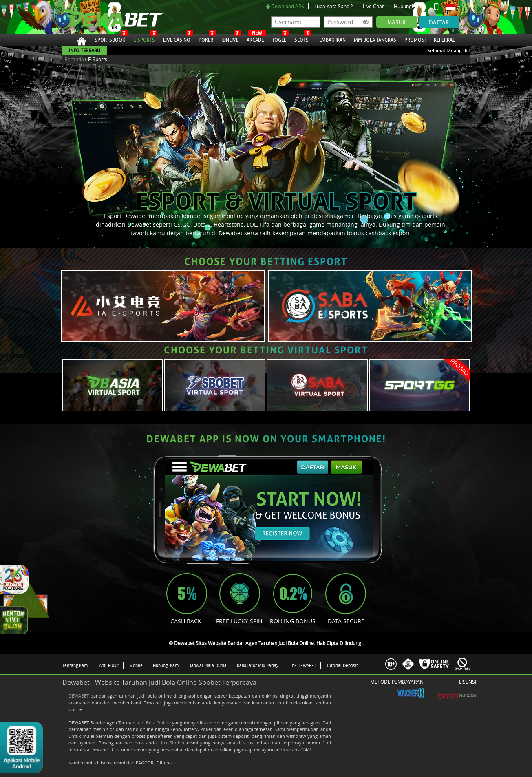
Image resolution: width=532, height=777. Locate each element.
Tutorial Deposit (342, 665)
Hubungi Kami (410, 6)
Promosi (415, 39)
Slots (301, 39)
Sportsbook (110, 39)
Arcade (255, 39)
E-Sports (144, 39)
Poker (206, 39)
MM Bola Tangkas (375, 39)
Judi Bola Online (154, 723)
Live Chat (373, 6)
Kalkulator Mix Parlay (258, 665)
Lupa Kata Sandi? (333, 6)
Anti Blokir (109, 665)
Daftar (439, 23)
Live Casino (177, 39)
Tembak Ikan (331, 39)
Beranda (74, 59)
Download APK (285, 6)
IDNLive (230, 39)
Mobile (136, 665)
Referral (444, 40)
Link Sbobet (172, 743)
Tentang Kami (76, 665)
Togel (279, 39)
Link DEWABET (302, 665)
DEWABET (79, 696)
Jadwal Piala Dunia (208, 665)
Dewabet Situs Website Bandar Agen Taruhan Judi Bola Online (104, 17)
